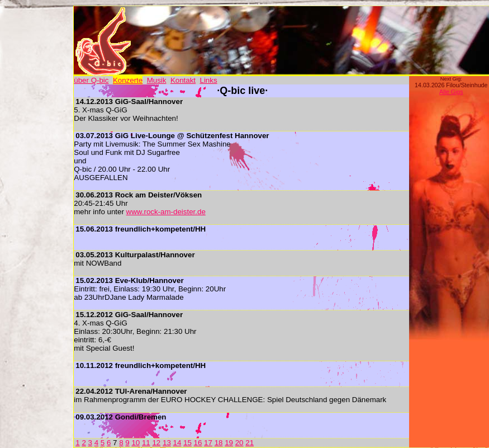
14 (177, 443)
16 (198, 443)
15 (187, 443)
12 (156, 443)
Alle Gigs (451, 92)
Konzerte (128, 80)
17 (208, 443)
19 (229, 443)
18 (219, 443)
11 (146, 443)
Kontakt (183, 80)
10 (136, 443)
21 (250, 443)
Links (208, 80)
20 (239, 443)
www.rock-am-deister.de (166, 212)
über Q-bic (91, 80)
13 (167, 443)
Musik (157, 80)
